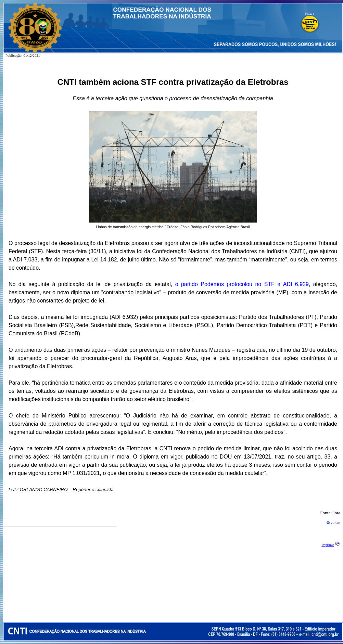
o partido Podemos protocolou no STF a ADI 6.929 (242, 284)
